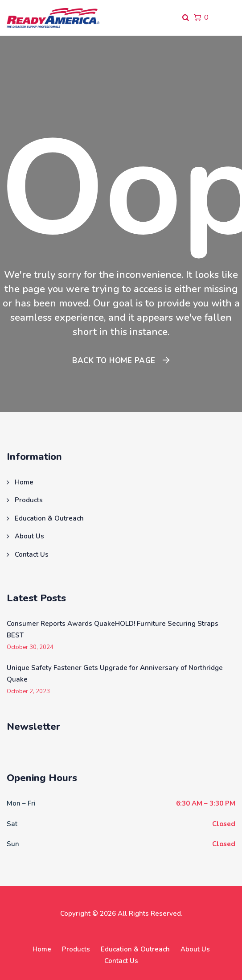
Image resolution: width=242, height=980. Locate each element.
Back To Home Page (114, 361)
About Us (29, 536)
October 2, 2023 (28, 692)
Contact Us (32, 554)
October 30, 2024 (30, 647)
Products (29, 500)
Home (24, 482)
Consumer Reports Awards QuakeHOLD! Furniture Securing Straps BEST (113, 629)
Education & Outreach (49, 518)
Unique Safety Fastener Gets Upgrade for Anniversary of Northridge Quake (115, 674)
